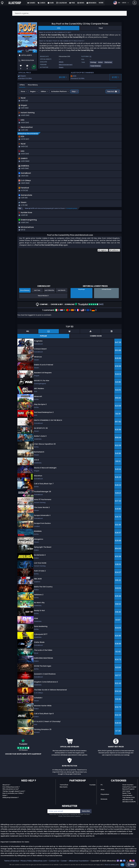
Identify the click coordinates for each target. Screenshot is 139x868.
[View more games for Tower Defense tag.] (96, 67)
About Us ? (6, 789)
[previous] (20, 51)
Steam (61, 67)
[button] (92, 100)
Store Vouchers (128, 789)
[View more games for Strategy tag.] (93, 63)
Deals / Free (127, 798)
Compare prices (72, 212)
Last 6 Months (49, 295)
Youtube (92, 789)
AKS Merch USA (128, 804)
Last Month (62, 295)
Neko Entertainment (66, 65)
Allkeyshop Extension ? (11, 802)
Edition (43, 91)
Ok (122, 865)
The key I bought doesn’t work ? (14, 796)
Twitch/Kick (64, 789)
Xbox (102, 794)
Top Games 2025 (129, 802)
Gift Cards (126, 796)
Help (131, 864)
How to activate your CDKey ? (13, 798)
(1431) (89, 309)
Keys (74, 91)
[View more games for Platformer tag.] (108, 63)
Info (59, 28)
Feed (101, 28)
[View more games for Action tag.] (101, 63)
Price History (33, 85)
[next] (35, 51)
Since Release (25, 295)
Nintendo (104, 804)
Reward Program (128, 794)
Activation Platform (59, 91)
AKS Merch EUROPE (129, 806)
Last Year (37, 295)
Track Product (43, 300)
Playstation (105, 799)
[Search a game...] (69, 13)
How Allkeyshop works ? (11, 791)
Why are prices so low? (11, 794)
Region (33, 91)
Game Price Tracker (129, 791)
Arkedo (61, 62)
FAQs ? (5, 800)
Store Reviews (127, 800)
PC (102, 789)
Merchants (64, 791)
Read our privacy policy (112, 865)
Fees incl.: (112, 91)
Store (23, 91)
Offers (22, 85)
